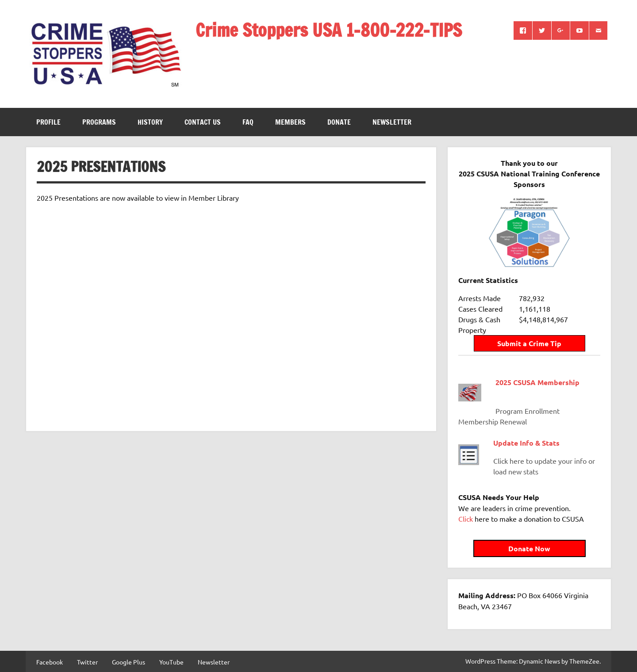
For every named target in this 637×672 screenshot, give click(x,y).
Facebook (50, 662)
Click (466, 519)
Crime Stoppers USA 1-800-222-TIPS (329, 30)
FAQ (248, 122)
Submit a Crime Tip (529, 343)
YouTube (171, 662)
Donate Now (529, 548)
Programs (99, 122)
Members (290, 122)
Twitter (87, 662)
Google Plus (129, 662)
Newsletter (392, 122)
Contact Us (203, 122)
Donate (339, 122)
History (150, 122)
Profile (48, 122)
